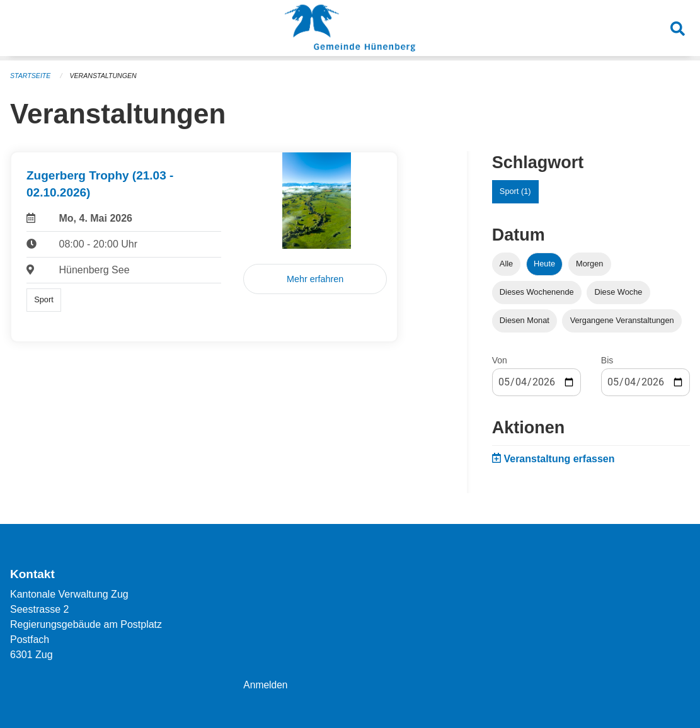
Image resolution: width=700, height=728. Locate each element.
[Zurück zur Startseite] (350, 30)
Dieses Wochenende (537, 292)
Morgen (589, 264)
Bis (607, 360)
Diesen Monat (525, 320)
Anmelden (266, 685)
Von (500, 360)
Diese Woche (619, 292)
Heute (544, 264)
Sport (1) (515, 191)
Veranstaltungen (106, 76)
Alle (506, 264)
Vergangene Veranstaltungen (622, 320)
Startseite (31, 76)
